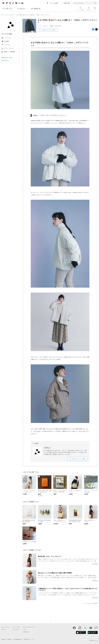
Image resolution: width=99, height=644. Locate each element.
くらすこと (47, 448)
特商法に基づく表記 (7, 58)
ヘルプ (25, 630)
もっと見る (67, 454)
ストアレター (12, 15)
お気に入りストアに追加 (49, 30)
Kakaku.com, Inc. (94, 641)
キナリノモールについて (29, 627)
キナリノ (4, 630)
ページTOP (51, 617)
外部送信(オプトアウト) (29, 639)
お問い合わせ (5, 60)
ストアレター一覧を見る (92, 603)
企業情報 (3, 639)
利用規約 (10, 639)
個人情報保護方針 (18, 639)
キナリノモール (5, 15)
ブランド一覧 (16, 627)
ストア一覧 (15, 630)
